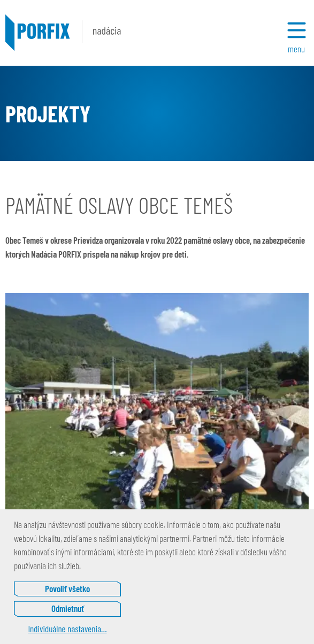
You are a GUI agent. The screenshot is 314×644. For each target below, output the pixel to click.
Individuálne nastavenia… (67, 629)
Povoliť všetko (67, 588)
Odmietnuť (68, 608)
